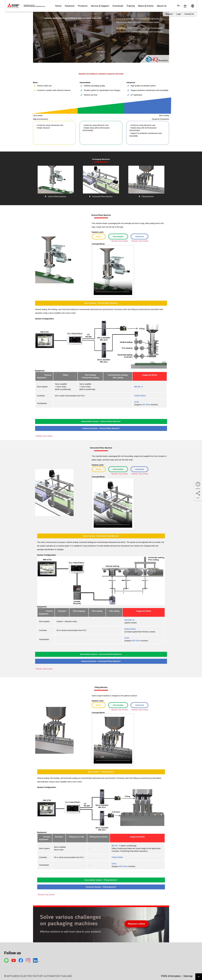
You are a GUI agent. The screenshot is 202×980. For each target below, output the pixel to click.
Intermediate (118, 237)
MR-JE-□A (138, 387)
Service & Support (100, 6)
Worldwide (193, 6)
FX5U (137, 396)
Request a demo (137, 924)
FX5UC (143, 396)
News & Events (146, 6)
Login (179, 14)
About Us (162, 6)
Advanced (140, 237)
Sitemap (188, 976)
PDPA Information (171, 976)
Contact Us (189, 14)
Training (131, 6)
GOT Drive (146, 405)
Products (83, 6)
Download (118, 6)
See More (101, 54)
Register (169, 14)
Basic (99, 237)
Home (58, 6)
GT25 (136, 402)
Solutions (70, 6)
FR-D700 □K (129, 620)
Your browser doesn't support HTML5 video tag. (113, 272)
